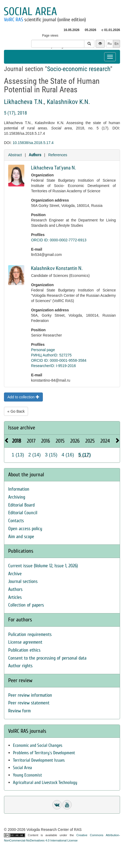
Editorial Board (21, 505)
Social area (30, 12)
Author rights (20, 666)
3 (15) (51, 455)
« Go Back (16, 411)
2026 (75, 441)
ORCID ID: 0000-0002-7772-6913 (59, 240)
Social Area (22, 768)
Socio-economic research (79, 69)
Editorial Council (23, 513)
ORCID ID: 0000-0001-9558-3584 (59, 360)
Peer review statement (29, 703)
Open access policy (25, 529)
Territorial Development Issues (39, 760)
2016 (46, 441)
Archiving (17, 497)
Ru (110, 44)
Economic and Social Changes (38, 745)
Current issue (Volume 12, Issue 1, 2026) (43, 566)
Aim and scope (21, 537)
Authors (35, 155)
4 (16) (68, 455)
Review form (19, 711)
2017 (31, 441)
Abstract (15, 155)
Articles (15, 597)
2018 (17, 441)
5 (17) (84, 455)
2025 (90, 441)
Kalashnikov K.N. (68, 102)
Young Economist (27, 775)
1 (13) (18, 455)
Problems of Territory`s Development (44, 753)
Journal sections (23, 581)
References (58, 155)
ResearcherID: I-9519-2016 (53, 366)
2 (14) (35, 455)
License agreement (25, 642)
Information (19, 489)
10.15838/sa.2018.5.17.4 (33, 143)
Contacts (16, 521)
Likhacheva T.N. (24, 102)
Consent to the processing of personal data (47, 658)
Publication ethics (24, 650)
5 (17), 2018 (15, 113)
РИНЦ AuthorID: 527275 (51, 355)
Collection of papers (26, 605)
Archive (15, 574)
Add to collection (23, 397)
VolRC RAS (13, 20)
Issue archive (22, 428)
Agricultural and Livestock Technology (45, 782)
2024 (105, 441)
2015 (60, 441)
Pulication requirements (30, 634)
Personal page (43, 350)
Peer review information (30, 695)
